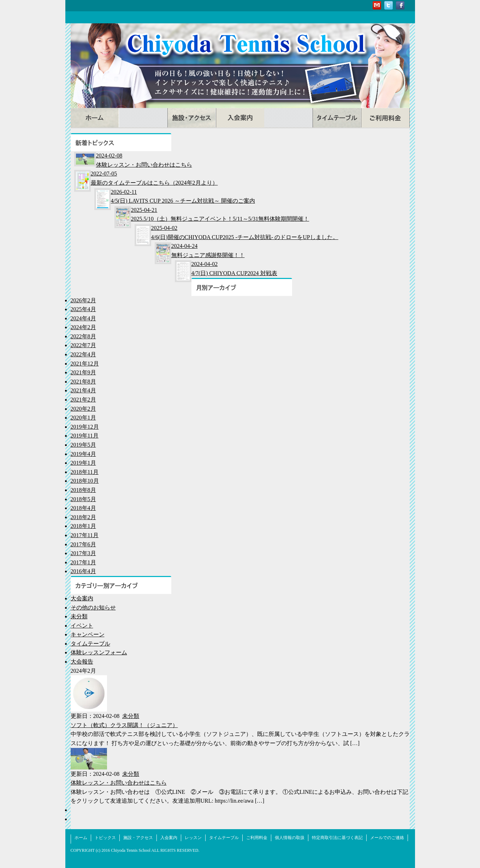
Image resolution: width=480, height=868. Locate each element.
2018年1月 (83, 526)
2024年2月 (83, 327)
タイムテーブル (337, 118)
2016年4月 (83, 571)
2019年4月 (83, 454)
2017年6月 (83, 544)
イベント (82, 626)
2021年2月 (83, 400)
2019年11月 (85, 436)
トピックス (143, 118)
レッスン (288, 118)
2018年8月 (83, 490)
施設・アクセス (192, 118)
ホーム (95, 118)
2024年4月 (83, 318)
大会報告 (82, 662)
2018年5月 (83, 499)
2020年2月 (83, 409)
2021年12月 (85, 364)
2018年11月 (85, 472)
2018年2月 (83, 517)
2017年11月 (85, 535)
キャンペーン (88, 634)
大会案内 (82, 598)
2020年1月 (83, 418)
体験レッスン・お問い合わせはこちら (119, 783)
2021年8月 (83, 382)
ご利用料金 (385, 118)
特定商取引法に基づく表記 (337, 838)
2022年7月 (83, 345)
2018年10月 (85, 481)
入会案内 (240, 118)
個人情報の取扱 (290, 838)
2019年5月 (83, 445)
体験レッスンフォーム (99, 652)
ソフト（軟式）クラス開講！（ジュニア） (124, 725)
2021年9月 (83, 372)
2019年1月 (83, 463)
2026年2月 (83, 300)
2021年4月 (83, 390)
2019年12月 (85, 427)
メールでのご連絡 (387, 838)
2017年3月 (83, 553)
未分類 (79, 616)
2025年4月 (83, 309)
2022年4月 (83, 354)
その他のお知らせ (93, 608)
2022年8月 (83, 336)
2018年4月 (83, 508)
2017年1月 (83, 562)
